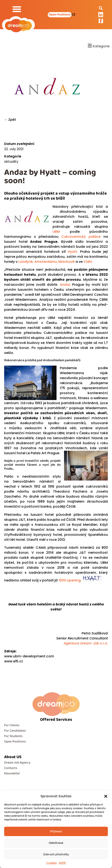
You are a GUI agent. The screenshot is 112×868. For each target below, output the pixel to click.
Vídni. (88, 262)
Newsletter (12, 773)
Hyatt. (73, 252)
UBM (56, 232)
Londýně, (26, 262)
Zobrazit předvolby (56, 854)
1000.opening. (80, 580)
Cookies (52, 863)
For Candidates (15, 731)
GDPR (62, 863)
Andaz (65, 285)
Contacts (11, 768)
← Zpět (10, 120)
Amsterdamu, (46, 262)
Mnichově (66, 262)
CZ (73, 14)
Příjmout (56, 832)
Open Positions (15, 742)
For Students (13, 736)
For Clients (12, 725)
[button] (106, 796)
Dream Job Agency (17, 763)
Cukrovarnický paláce (81, 237)
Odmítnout (56, 843)
